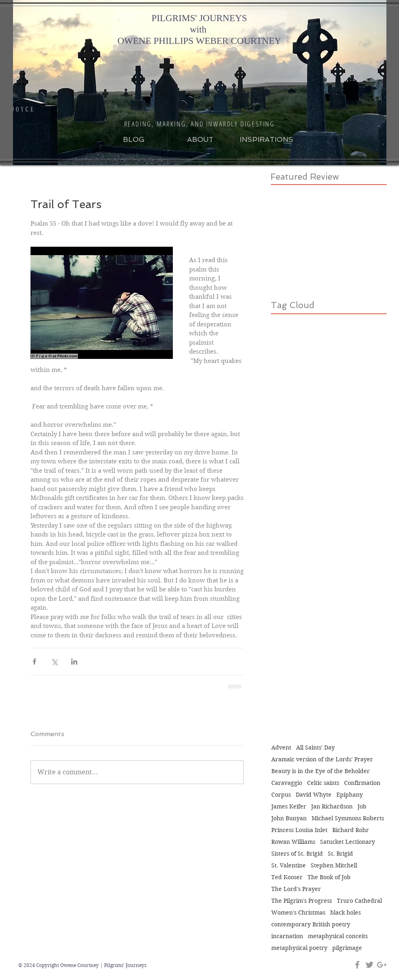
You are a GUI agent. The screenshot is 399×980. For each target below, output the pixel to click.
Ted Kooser (287, 877)
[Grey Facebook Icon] (357, 965)
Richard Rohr (351, 830)
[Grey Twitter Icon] (370, 965)
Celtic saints (323, 783)
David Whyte (314, 795)
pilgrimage (347, 948)
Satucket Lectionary (348, 842)
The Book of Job (329, 877)
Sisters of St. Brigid (297, 854)
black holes (346, 913)
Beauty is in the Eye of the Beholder (321, 771)
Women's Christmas (298, 913)
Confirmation (362, 783)
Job (362, 807)
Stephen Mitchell (334, 866)
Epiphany (350, 795)
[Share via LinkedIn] (74, 662)
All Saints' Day (315, 748)
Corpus (281, 795)
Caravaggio (287, 783)
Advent (281, 748)
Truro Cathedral (359, 901)
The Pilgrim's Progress (302, 901)
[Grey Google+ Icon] (382, 965)
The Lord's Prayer (296, 889)
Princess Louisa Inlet (299, 830)
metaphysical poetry (299, 948)
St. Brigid (340, 854)
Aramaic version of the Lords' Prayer (322, 759)
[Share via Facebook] (34, 662)
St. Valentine (289, 866)
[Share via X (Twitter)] (54, 662)
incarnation (287, 936)
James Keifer (289, 807)
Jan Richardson (332, 807)
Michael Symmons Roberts (348, 818)
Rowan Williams (293, 842)
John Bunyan (289, 818)
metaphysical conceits (338, 936)
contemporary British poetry (311, 925)
